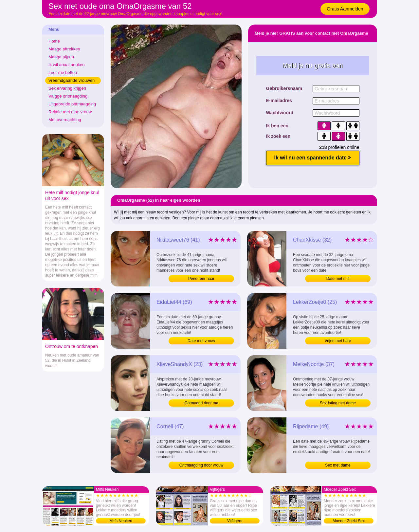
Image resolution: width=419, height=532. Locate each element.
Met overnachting (65, 120)
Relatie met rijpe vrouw (70, 112)
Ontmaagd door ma (201, 403)
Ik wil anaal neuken (67, 65)
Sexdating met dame (338, 403)
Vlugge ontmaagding (68, 96)
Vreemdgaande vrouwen (72, 80)
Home (54, 41)
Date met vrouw (201, 341)
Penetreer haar (201, 279)
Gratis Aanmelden (345, 9)
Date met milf (338, 279)
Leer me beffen (63, 73)
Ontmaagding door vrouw (201, 465)
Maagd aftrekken (64, 49)
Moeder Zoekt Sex (349, 521)
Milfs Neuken (121, 521)
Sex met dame (338, 465)
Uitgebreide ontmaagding (72, 104)
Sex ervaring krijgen (67, 88)
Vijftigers (235, 521)
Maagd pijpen (61, 57)
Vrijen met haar (338, 341)
